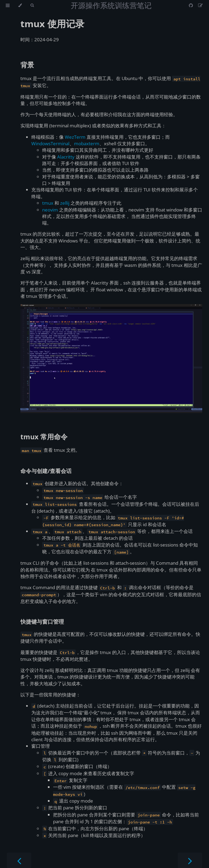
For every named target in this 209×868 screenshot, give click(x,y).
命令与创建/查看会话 (46, 471)
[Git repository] (191, 5)
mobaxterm (87, 143)
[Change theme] (20, 5)
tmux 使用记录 (52, 24)
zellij (65, 203)
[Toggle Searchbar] (32, 5)
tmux (48, 203)
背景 (27, 65)
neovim (50, 210)
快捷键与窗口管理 (42, 622)
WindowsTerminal (50, 143)
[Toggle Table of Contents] (8, 5)
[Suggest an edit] (200, 5)
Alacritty (66, 157)
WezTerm (75, 137)
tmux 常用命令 (44, 437)
